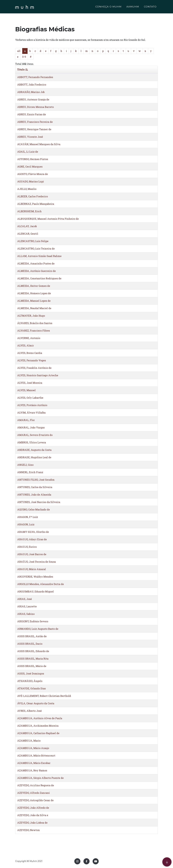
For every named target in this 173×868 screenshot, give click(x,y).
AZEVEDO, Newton (28, 830)
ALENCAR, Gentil (28, 234)
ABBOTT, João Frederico (32, 85)
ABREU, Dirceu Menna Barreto (35, 107)
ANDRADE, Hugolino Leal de (34, 457)
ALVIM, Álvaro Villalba (31, 413)
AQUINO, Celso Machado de (34, 509)
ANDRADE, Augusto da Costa (34, 450)
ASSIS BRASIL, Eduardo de (33, 651)
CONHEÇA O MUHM (108, 7)
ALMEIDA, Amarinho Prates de (36, 263)
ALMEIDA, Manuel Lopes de (34, 301)
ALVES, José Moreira (30, 383)
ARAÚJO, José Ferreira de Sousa (36, 562)
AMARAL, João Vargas (31, 427)
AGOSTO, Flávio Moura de (33, 174)
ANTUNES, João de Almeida (34, 495)
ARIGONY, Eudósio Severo (33, 621)
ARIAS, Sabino (26, 614)
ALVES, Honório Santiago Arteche (38, 375)
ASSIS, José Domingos (31, 673)
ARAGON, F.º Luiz (28, 517)
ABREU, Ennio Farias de (32, 114)
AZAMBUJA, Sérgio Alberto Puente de (40, 778)
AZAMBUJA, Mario (29, 741)
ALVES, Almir (26, 345)
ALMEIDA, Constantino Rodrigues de (39, 278)
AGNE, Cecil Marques (30, 167)
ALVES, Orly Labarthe (30, 398)
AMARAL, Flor (26, 420)
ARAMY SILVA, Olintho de (33, 532)
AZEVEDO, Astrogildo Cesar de (35, 800)
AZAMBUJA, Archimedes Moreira (38, 726)
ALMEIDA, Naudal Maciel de (34, 308)
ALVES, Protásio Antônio (32, 405)
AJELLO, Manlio (27, 189)
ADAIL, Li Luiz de (28, 152)
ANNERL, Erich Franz (30, 472)
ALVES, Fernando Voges (32, 360)
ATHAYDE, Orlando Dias (31, 688)
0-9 (24, 57)
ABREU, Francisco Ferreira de (35, 122)
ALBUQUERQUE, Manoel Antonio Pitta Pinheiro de (48, 219)
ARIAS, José (25, 599)
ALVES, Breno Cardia (30, 353)
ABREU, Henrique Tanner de (34, 129)
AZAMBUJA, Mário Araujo (33, 748)
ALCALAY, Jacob (27, 226)
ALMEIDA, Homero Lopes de (34, 293)
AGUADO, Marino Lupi (31, 181)
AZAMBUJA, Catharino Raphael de (38, 733)
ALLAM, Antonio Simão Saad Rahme (39, 256)
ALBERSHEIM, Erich (29, 211)
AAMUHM (133, 7)
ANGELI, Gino (25, 465)
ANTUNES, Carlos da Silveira (35, 487)
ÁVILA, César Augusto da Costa (36, 703)
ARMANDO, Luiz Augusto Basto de (38, 629)
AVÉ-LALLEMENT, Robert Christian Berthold (44, 696)
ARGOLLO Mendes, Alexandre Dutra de (41, 584)
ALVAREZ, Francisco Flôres (34, 331)
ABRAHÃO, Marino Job (31, 92)
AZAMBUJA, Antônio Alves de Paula (40, 718)
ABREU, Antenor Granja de (33, 99)
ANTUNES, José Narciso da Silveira (39, 502)
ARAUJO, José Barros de (32, 554)
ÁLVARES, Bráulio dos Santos (35, 323)
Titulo (23, 69)
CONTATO (150, 7)
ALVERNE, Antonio (29, 338)
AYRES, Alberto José (29, 711)
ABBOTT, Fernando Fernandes (35, 77)
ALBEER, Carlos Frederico (33, 196)
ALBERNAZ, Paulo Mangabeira (36, 204)
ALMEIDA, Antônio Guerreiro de (36, 271)
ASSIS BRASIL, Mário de (32, 666)
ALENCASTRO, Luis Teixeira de (36, 249)
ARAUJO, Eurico (27, 547)
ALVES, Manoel (26, 390)
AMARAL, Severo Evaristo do (35, 435)
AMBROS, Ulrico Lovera (32, 442)
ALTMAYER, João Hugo (31, 316)
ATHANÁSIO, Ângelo (30, 681)
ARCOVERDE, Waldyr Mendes (35, 577)
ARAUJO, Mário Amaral (32, 569)
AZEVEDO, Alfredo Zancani (34, 793)
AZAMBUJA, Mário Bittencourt (36, 755)
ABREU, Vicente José (30, 137)
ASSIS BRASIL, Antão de (32, 636)
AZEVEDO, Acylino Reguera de (36, 785)
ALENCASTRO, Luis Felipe (33, 241)
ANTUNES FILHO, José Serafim (36, 480)
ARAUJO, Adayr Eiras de (32, 539)
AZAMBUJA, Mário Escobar (34, 763)
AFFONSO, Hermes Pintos (33, 159)
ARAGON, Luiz (26, 524)
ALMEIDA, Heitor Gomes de (34, 286)
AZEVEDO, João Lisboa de (32, 823)
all (19, 51)
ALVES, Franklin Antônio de (34, 368)
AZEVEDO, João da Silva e (33, 815)
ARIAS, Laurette (27, 606)
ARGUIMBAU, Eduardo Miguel (35, 591)
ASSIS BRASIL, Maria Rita (33, 659)
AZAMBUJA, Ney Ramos (32, 770)
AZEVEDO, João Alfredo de (33, 808)
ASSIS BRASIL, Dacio (30, 644)
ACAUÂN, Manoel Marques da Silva (39, 144)
